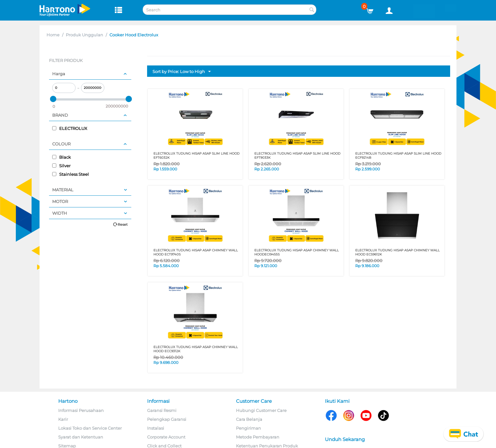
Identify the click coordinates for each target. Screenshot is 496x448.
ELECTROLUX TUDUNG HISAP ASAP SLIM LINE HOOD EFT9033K (297, 156)
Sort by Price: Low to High (182, 72)
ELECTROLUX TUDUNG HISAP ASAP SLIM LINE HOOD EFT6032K (196, 156)
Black (62, 157)
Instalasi (156, 428)
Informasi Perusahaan (81, 410)
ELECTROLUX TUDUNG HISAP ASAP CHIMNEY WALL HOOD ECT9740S (196, 252)
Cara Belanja (249, 419)
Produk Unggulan (84, 35)
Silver (61, 166)
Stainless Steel (71, 174)
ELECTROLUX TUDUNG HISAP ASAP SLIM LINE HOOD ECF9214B (398, 156)
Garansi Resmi (162, 410)
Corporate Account (166, 437)
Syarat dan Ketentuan (81, 437)
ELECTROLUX (70, 128)
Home (53, 35)
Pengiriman (248, 428)
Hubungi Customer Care (261, 410)
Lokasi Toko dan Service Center (90, 428)
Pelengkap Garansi (167, 419)
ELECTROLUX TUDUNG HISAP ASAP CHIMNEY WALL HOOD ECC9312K (196, 349)
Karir (63, 419)
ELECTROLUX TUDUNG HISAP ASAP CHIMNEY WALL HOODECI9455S (297, 252)
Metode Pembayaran (258, 437)
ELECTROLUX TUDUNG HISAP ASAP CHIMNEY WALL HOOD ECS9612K (397, 252)
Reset (123, 224)
